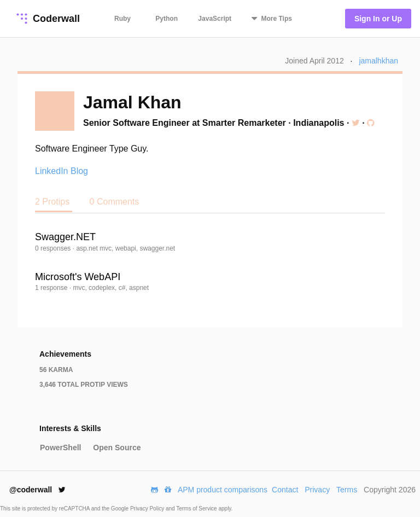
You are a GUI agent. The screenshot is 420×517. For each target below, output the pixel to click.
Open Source (117, 448)
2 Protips (54, 202)
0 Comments (115, 202)
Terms (347, 490)
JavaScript (215, 19)
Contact (285, 490)
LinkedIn (52, 171)
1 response (52, 288)
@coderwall (37, 490)
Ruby (122, 19)
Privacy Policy (148, 509)
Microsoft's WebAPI (78, 277)
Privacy (317, 490)
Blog (79, 171)
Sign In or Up (378, 19)
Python (167, 19)
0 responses (54, 248)
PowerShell (60, 448)
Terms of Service (197, 509)
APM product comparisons (223, 490)
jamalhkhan (378, 61)
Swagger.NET (65, 237)
